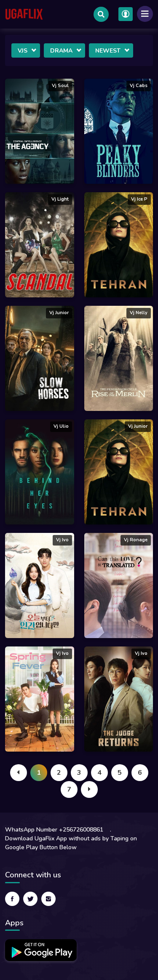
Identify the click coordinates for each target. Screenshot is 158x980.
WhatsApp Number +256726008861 (54, 830)
